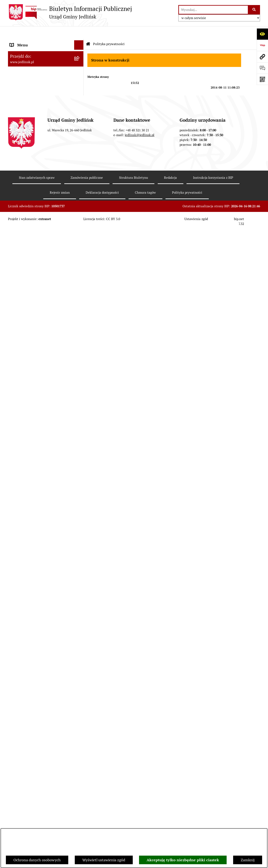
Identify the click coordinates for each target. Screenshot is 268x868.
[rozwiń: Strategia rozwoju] (80, 282)
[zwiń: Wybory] (80, 724)
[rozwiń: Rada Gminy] (80, 89)
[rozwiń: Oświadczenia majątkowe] (80, 639)
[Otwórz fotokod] (262, 79)
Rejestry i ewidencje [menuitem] (26, 591)
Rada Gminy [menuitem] (20, 113)
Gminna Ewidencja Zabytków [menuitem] (34, 582)
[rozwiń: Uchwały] (80, 234)
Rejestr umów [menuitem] (21, 714)
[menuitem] (46, 77)
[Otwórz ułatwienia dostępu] (262, 34)
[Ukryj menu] (79, 32)
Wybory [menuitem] (16, 724)
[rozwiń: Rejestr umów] (80, 714)
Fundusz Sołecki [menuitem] (23, 648)
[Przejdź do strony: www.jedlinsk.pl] (262, 57)
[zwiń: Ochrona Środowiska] (80, 433)
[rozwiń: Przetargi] (80, 391)
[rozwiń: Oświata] (80, 610)
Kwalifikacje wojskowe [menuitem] (28, 676)
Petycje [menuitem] (16, 629)
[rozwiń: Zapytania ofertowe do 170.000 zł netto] (80, 403)
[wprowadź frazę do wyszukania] (213, 10)
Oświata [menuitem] (17, 610)
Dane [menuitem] (14, 42)
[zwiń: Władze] (80, 65)
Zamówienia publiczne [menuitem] (29, 343)
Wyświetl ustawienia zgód (104, 860)
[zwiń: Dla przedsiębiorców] (80, 494)
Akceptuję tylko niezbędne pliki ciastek (183, 860)
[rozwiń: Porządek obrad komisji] (80, 137)
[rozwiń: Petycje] (80, 629)
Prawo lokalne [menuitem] (22, 209)
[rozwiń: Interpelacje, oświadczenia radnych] (80, 180)
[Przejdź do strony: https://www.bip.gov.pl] (262, 45)
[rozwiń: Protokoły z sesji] (80, 150)
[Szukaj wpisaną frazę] (254, 10)
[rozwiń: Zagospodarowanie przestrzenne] (80, 307)
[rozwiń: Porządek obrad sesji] (80, 125)
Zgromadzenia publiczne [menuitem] (30, 657)
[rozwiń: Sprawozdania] (80, 270)
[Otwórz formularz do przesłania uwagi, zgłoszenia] (262, 68)
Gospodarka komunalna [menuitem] (30, 667)
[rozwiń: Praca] (80, 686)
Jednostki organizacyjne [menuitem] (30, 601)
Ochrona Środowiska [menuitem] (27, 433)
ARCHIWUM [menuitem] (20, 51)
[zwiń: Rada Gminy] (80, 113)
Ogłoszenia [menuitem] (19, 620)
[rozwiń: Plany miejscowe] (80, 319)
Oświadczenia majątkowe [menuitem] (31, 639)
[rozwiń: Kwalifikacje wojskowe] (80, 676)
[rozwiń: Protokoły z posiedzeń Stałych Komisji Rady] (80, 162)
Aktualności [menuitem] (20, 705)
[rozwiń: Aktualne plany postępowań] (80, 379)
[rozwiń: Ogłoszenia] (80, 445)
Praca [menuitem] (14, 686)
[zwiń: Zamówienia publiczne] (80, 343)
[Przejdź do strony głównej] (70, 12)
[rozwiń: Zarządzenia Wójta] (80, 246)
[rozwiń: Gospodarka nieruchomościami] (80, 295)
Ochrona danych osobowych (37, 860)
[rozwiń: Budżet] (80, 258)
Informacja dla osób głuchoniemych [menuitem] (40, 695)
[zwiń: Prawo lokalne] (80, 210)
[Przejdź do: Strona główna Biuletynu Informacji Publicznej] (88, 31)
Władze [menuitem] (16, 65)
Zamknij (248, 860)
